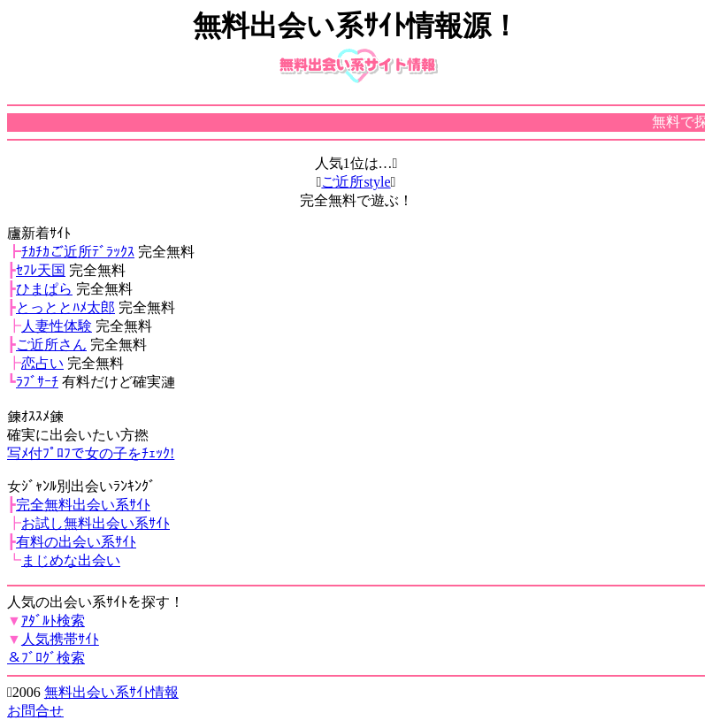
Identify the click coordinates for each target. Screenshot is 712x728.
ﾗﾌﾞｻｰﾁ (37, 382)
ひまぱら (44, 289)
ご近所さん (51, 345)
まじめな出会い (71, 560)
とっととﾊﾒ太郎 (65, 307)
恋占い (42, 363)
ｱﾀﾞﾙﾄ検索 (53, 621)
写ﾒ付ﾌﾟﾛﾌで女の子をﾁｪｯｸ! (91, 453)
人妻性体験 (57, 326)
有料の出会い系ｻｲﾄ (76, 542)
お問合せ (35, 711)
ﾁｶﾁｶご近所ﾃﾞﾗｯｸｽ (78, 252)
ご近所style (356, 182)
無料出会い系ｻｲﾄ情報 (111, 692)
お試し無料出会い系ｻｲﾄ (96, 523)
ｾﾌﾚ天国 (41, 270)
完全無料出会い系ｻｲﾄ (83, 505)
